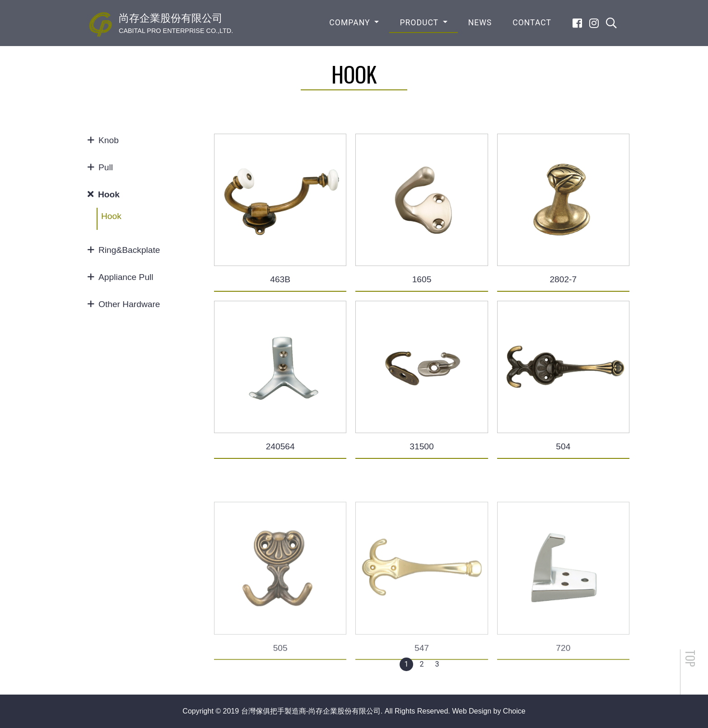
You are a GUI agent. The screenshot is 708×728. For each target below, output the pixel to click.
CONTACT (532, 23)
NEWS (480, 23)
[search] (611, 23)
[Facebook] (577, 23)
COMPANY (351, 23)
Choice (514, 711)
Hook (111, 216)
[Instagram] (594, 23)
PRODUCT (420, 23)
